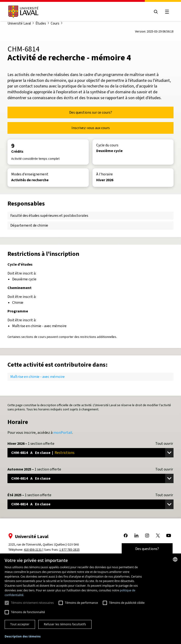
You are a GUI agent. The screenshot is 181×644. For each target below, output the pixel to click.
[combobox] (175, 559)
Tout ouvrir (164, 444)
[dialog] (90, 599)
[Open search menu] (156, 12)
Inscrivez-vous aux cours (91, 128)
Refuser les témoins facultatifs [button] (65, 624)
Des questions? (147, 549)
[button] (23, 637)
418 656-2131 (33, 550)
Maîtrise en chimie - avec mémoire (37, 377)
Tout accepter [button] (20, 624)
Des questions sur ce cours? (91, 112)
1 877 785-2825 (69, 550)
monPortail (63, 432)
